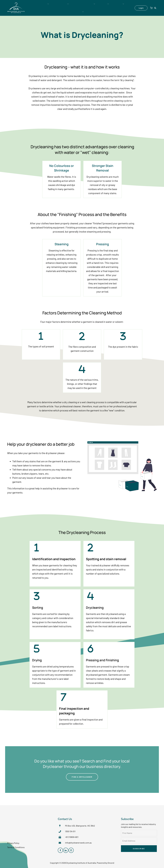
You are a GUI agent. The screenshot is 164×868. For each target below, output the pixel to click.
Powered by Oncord (105, 862)
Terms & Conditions (16, 847)
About (95, 8)
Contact (108, 8)
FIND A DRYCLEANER (82, 775)
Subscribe (139, 848)
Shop (120, 8)
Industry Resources (77, 8)
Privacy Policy (13, 843)
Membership (57, 8)
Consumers (40, 8)
